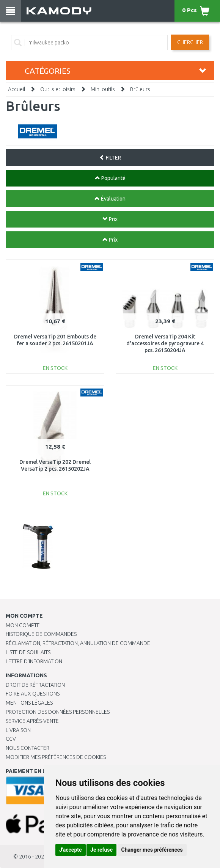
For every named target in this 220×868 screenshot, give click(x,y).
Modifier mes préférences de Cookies (56, 757)
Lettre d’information (34, 661)
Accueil (16, 89)
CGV (11, 739)
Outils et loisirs (58, 89)
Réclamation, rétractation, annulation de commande (78, 643)
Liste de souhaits (28, 652)
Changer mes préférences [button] (152, 850)
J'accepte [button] (71, 850)
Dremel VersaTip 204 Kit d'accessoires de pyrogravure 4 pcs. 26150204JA (165, 343)
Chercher (190, 42)
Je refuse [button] (101, 850)
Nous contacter (27, 748)
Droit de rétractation (35, 685)
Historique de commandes (41, 634)
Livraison (18, 730)
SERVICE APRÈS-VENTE (32, 721)
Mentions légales (29, 703)
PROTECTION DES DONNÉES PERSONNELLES (58, 712)
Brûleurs (140, 89)
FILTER (110, 158)
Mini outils (103, 89)
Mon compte (23, 625)
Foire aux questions (33, 694)
